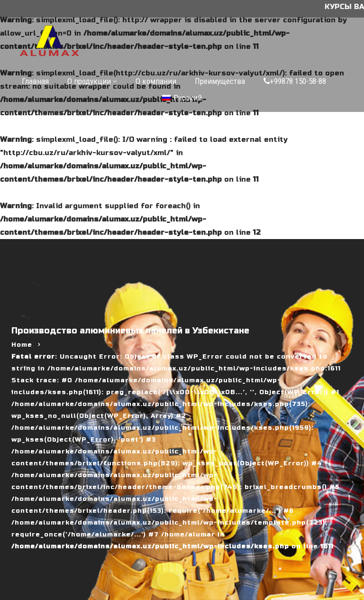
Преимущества (220, 81)
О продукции (89, 81)
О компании (156, 81)
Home (22, 345)
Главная (35, 81)
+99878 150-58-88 (295, 81)
